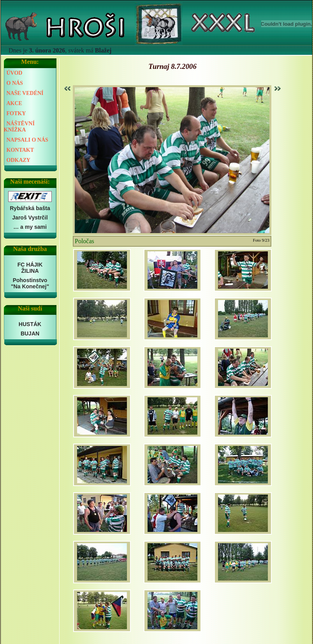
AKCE (14, 103)
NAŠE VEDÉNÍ (25, 93)
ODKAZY (18, 160)
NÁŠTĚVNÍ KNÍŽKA (19, 127)
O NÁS (15, 83)
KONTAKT (20, 150)
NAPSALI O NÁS (27, 140)
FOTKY (16, 113)
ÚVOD (15, 73)
